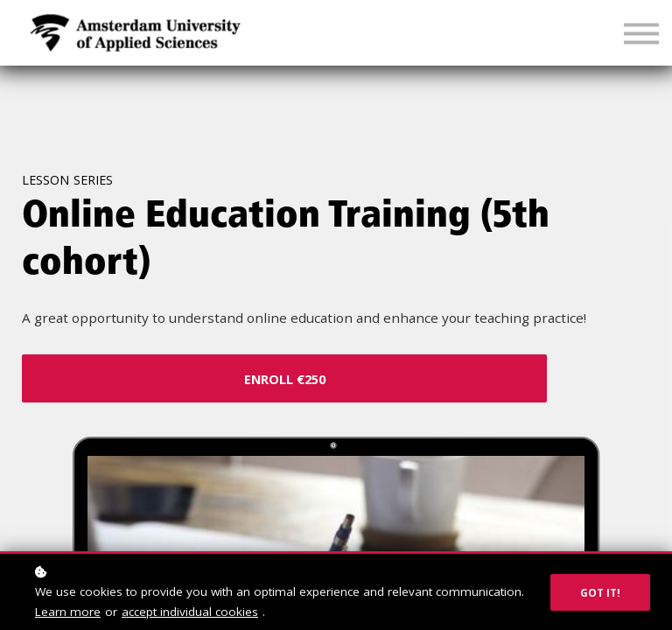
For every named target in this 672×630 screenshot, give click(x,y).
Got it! (600, 592)
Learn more (68, 612)
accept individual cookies (190, 612)
